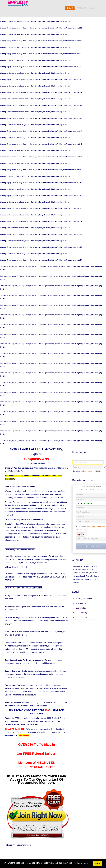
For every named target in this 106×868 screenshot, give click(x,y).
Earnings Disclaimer (84, 599)
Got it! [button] (98, 863)
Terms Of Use (81, 603)
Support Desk (81, 617)
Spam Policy (81, 608)
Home (70, 8)
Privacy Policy (82, 613)
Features (81, 8)
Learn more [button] (82, 863)
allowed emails (82, 530)
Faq (92, 8)
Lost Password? (89, 471)
